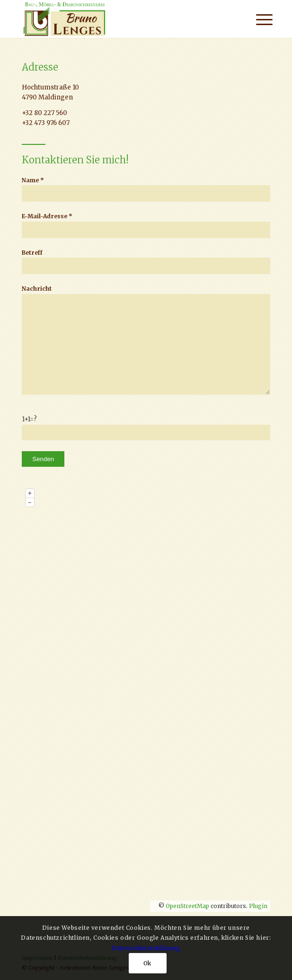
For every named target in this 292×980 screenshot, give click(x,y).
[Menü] (257, 20)
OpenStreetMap (187, 906)
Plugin (257, 906)
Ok (147, 963)
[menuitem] (257, 20)
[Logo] (121, 19)
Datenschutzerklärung (146, 948)
